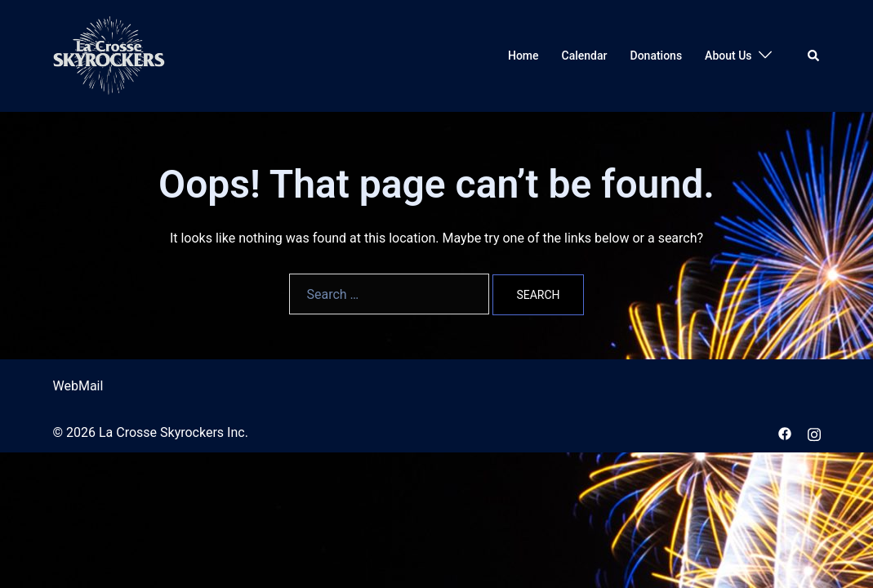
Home (523, 56)
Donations (657, 56)
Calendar (585, 56)
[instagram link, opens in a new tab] (814, 432)
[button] (814, 56)
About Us (728, 56)
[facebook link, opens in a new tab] (785, 432)
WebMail (78, 386)
